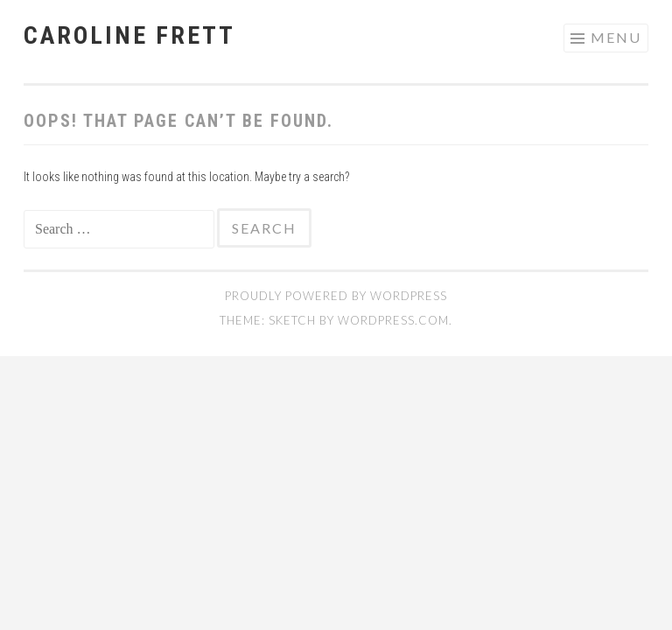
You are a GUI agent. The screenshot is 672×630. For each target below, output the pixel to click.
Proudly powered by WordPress (336, 296)
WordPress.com (393, 320)
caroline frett (129, 35)
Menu (616, 37)
